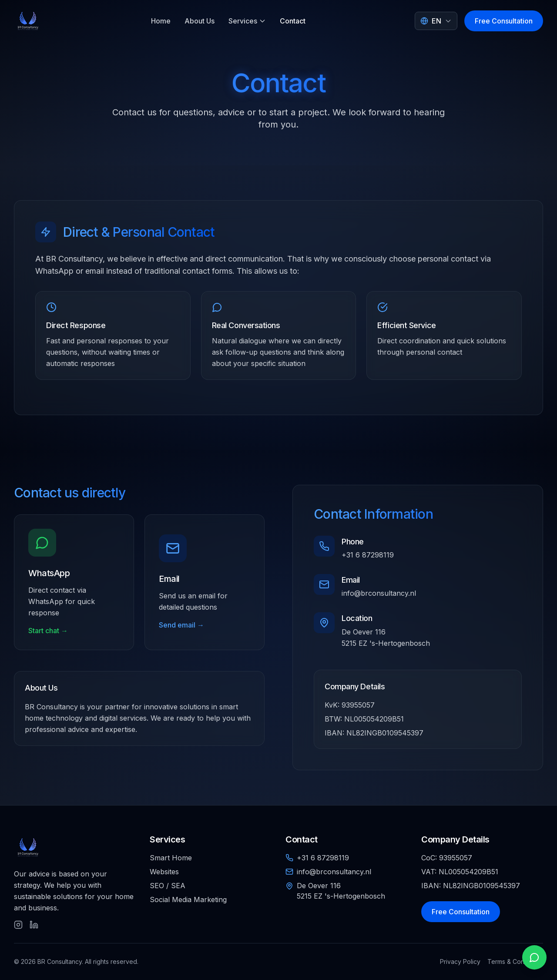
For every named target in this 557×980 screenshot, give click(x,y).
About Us (200, 21)
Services (247, 21)
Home (161, 21)
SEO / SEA (168, 886)
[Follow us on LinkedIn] (34, 925)
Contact (293, 21)
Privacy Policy (460, 962)
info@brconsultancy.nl (379, 593)
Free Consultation (504, 21)
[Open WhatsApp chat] (534, 957)
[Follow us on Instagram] (18, 925)
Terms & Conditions (515, 962)
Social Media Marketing (188, 899)
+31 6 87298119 (368, 555)
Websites (164, 872)
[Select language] (436, 21)
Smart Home (171, 858)
